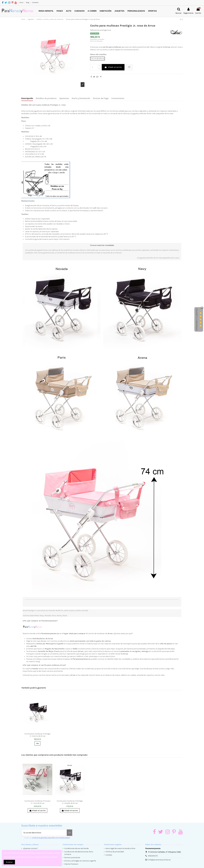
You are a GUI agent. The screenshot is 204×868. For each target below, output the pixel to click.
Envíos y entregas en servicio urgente (80, 861)
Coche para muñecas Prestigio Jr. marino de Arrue (37, 735)
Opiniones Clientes (197, 320)
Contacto (35, 2)
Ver (38, 743)
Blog (28, 2)
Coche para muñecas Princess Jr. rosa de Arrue (37, 802)
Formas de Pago (101, 98)
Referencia (95, 30)
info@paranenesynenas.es (159, 860)
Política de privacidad (115, 852)
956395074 (153, 856)
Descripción (27, 98)
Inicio (22, 2)
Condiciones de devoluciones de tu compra (79, 853)
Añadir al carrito (113, 67)
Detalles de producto (46, 98)
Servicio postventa (72, 858)
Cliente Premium (71, 864)
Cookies (109, 855)
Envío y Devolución (81, 98)
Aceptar (9, 862)
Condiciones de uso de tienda (76, 848)
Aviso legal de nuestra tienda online (120, 848)
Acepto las (47, 838)
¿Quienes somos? (30, 848)
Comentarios (118, 98)
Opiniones (64, 98)
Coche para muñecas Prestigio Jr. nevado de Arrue (70, 802)
